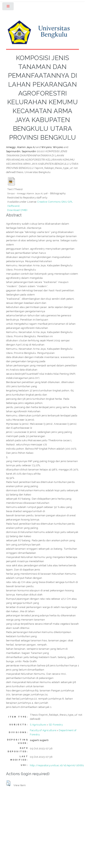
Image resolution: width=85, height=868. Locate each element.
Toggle (8, 7)
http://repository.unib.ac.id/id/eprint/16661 (57, 765)
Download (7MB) (17, 210)
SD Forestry (56, 725)
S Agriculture (38, 725)
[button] (8, 783)
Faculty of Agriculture (43, 730)
